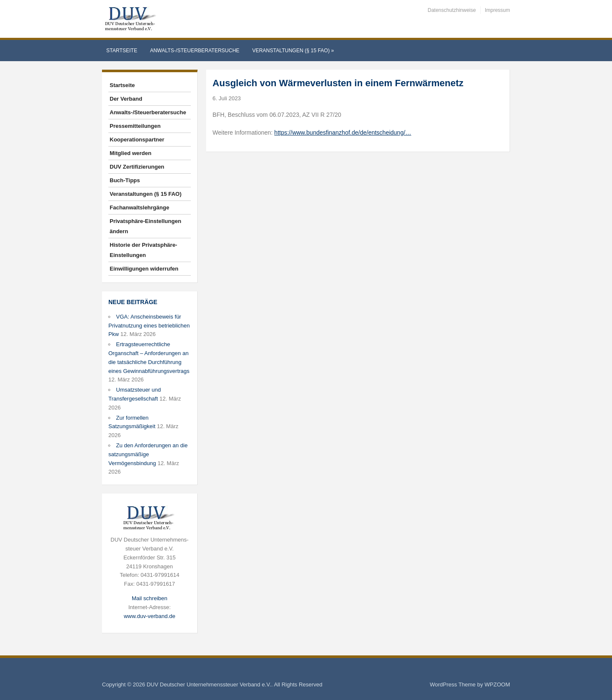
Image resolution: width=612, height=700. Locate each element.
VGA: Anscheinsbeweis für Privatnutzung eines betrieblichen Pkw (149, 326)
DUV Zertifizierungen (137, 167)
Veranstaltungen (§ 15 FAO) (293, 51)
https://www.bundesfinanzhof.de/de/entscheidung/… (343, 133)
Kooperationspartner (137, 140)
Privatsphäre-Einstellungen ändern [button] (145, 226)
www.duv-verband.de (149, 616)
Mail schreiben (150, 598)
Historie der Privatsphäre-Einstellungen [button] (143, 250)
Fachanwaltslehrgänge (139, 207)
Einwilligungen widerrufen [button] (144, 269)
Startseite (122, 51)
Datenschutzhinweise (452, 10)
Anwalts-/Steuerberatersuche (195, 51)
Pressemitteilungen (135, 126)
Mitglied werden (130, 153)
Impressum (497, 10)
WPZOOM (497, 684)
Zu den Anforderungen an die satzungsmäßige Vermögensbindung (148, 454)
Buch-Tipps (125, 180)
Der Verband (126, 99)
